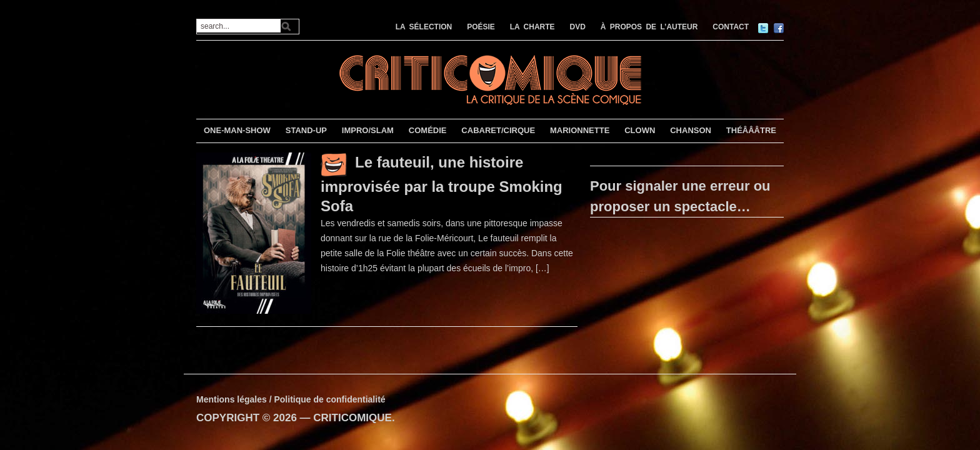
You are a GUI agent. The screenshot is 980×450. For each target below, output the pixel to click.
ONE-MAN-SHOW (237, 130)
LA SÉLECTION (424, 27)
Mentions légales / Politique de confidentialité (291, 399)
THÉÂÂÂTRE (751, 130)
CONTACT (731, 27)
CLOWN (640, 130)
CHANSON (691, 130)
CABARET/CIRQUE (498, 130)
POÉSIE (481, 27)
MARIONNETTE (580, 130)
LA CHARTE (532, 27)
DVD (578, 27)
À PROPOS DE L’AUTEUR (649, 27)
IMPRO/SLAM (368, 130)
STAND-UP (306, 130)
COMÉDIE (428, 130)
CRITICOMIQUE (352, 418)
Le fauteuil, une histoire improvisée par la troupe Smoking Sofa (442, 184)
